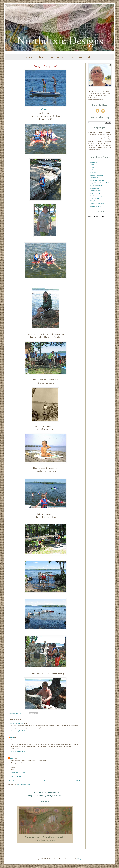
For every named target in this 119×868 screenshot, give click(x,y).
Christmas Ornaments (97, 180)
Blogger (80, 859)
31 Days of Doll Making (98, 204)
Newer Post (12, 781)
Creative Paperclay (96, 196)
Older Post (79, 781)
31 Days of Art (95, 162)
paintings (77, 57)
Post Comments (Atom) (24, 785)
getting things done (96, 191)
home (29, 57)
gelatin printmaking (96, 185)
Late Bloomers (95, 198)
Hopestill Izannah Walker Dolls (100, 183)
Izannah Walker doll (97, 175)
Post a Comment (16, 776)
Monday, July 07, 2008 (18, 731)
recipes (93, 170)
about (41, 57)
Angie (12, 737)
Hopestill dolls (95, 188)
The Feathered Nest (17, 723)
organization (94, 178)
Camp (45, 109)
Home (46, 781)
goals (92, 167)
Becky (12, 758)
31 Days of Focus (96, 206)
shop (91, 57)
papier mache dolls (96, 193)
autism (92, 165)
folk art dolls (58, 57)
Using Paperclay (95, 201)
